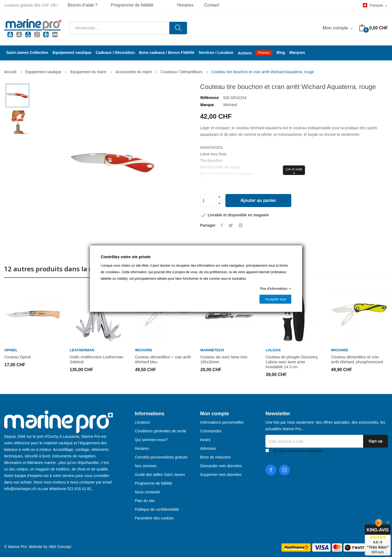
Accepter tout (275, 299)
